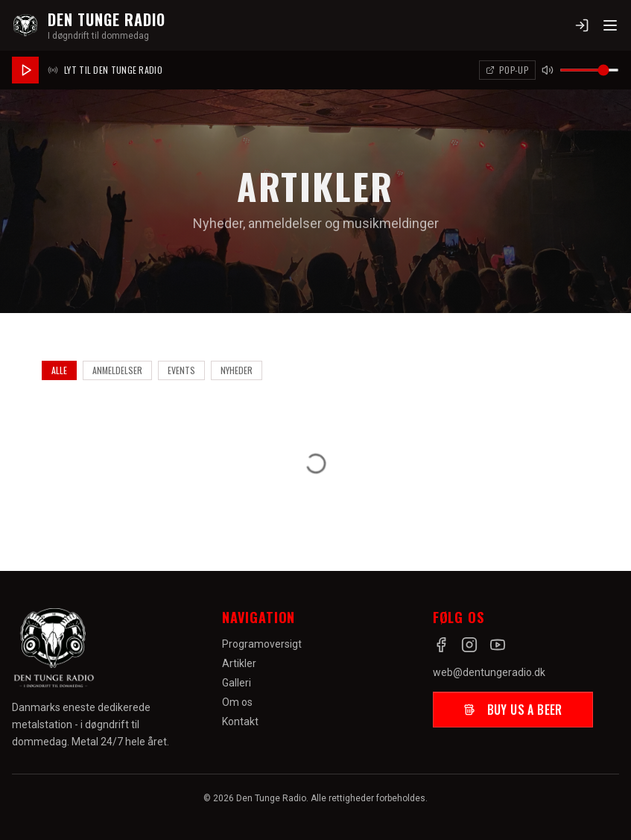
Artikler (239, 663)
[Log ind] (582, 25)
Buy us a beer (513, 710)
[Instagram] (469, 645)
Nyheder (237, 370)
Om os (237, 702)
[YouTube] (498, 645)
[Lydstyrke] (589, 70)
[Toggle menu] (610, 25)
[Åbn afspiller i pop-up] (507, 70)
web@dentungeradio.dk (489, 672)
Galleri (237, 683)
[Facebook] (441, 645)
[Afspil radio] (25, 70)
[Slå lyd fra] (548, 70)
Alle (59, 370)
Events (181, 370)
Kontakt (240, 721)
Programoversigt (262, 644)
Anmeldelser (117, 370)
